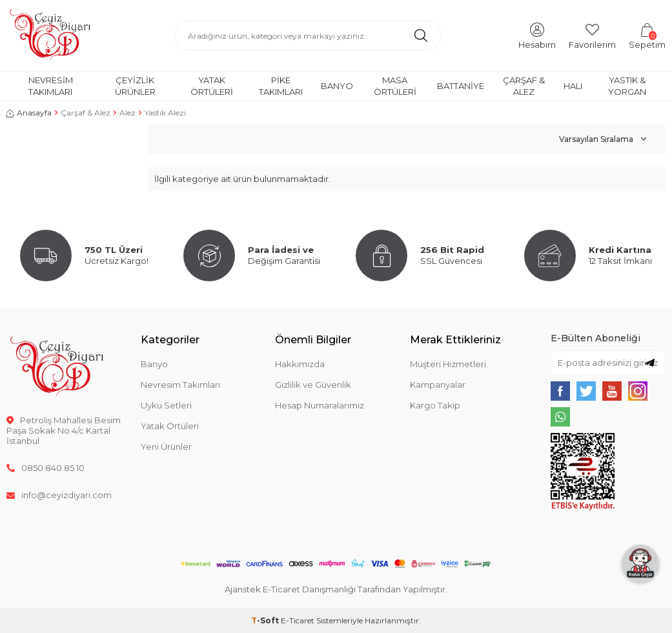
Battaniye (461, 86)
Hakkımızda (300, 364)
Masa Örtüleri (395, 85)
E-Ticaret (298, 620)
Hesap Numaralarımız (320, 405)
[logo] (50, 35)
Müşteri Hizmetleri (448, 364)
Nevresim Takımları (51, 85)
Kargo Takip (435, 405)
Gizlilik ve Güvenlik (313, 385)
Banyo (337, 86)
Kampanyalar (438, 385)
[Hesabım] (537, 35)
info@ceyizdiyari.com (59, 495)
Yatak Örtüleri (212, 85)
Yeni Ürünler (166, 447)
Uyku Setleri (166, 405)
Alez (127, 113)
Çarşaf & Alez (524, 85)
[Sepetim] (647, 35)
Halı (573, 86)
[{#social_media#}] (560, 391)
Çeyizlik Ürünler (135, 85)
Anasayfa (29, 113)
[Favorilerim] (592, 35)
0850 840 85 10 (46, 468)
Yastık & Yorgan (627, 85)
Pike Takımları (281, 85)
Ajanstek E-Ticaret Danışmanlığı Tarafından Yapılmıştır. (336, 589)
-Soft (266, 620)
